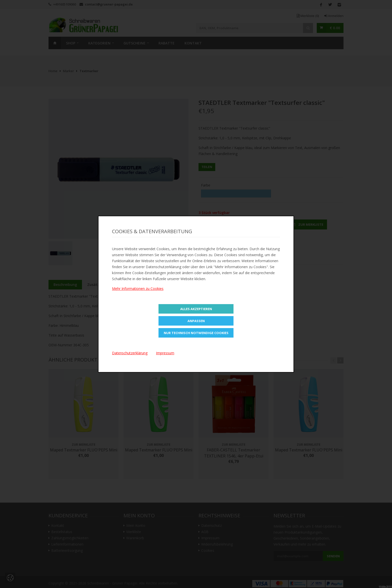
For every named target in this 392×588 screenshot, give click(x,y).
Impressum (165, 353)
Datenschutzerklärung (130, 353)
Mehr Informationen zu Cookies (138, 289)
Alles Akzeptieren (196, 309)
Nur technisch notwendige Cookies (196, 333)
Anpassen (196, 321)
